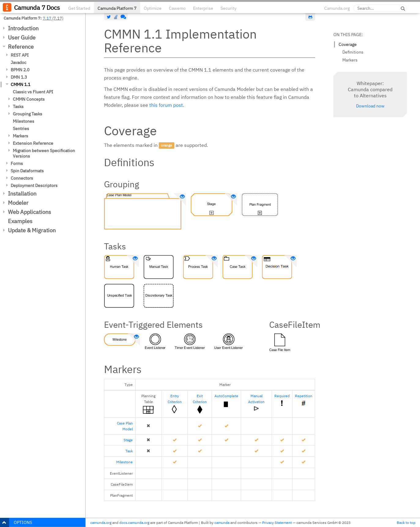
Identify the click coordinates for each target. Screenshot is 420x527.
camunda (222, 523)
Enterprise (203, 8)
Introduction (23, 28)
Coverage (348, 44)
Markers (20, 136)
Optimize (153, 8)
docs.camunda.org (134, 523)
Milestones (24, 121)
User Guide (22, 37)
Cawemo (177, 8)
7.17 (47, 18)
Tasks (18, 107)
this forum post (166, 105)
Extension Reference (33, 143)
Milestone (125, 462)
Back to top (406, 523)
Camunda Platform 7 (117, 8)
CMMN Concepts (29, 99)
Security (229, 8)
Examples (20, 221)
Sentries (21, 129)
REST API (20, 55)
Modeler (18, 203)
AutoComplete (226, 396)
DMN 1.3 (19, 77)
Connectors (22, 178)
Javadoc (19, 62)
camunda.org (101, 523)
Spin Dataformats (27, 171)
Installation (22, 194)
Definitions (353, 52)
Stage (128, 440)
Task (129, 451)
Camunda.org (337, 8)
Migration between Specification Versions (44, 153)
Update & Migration (32, 230)
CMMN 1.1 (20, 84)
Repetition (304, 396)
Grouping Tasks (28, 114)
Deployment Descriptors (34, 185)
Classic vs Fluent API (33, 92)
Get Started (79, 8)
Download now (370, 106)
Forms (17, 163)
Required (282, 396)
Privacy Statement (277, 523)
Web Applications (30, 212)
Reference (21, 47)
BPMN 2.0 (20, 70)
